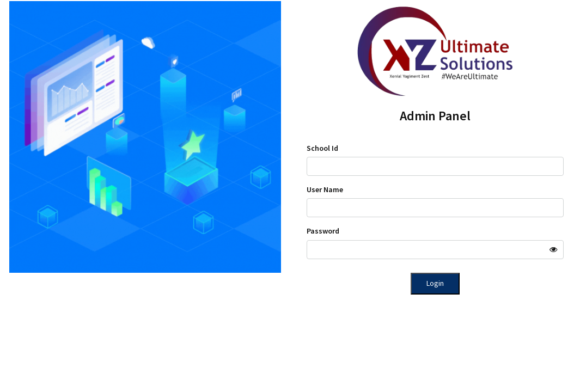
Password (323, 231)
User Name (325, 189)
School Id (322, 148)
